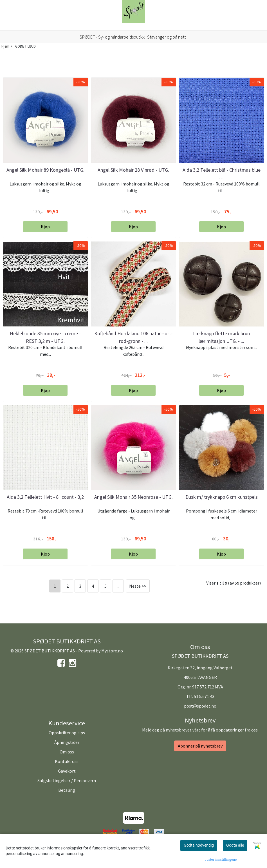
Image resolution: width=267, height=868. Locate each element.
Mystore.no (112, 651)
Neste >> (138, 586)
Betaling (67, 790)
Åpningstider (67, 742)
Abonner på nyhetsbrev (200, 746)
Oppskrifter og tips (67, 733)
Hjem (5, 46)
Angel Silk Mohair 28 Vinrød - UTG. (133, 170)
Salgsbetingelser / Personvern (67, 780)
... (118, 586)
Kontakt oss (67, 761)
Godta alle (235, 845)
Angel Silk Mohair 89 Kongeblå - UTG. (45, 170)
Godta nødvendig (199, 845)
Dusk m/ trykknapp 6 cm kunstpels (222, 497)
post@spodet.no (200, 706)
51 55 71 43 (204, 696)
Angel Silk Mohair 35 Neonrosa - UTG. (133, 497)
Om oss (67, 752)
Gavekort (67, 771)
